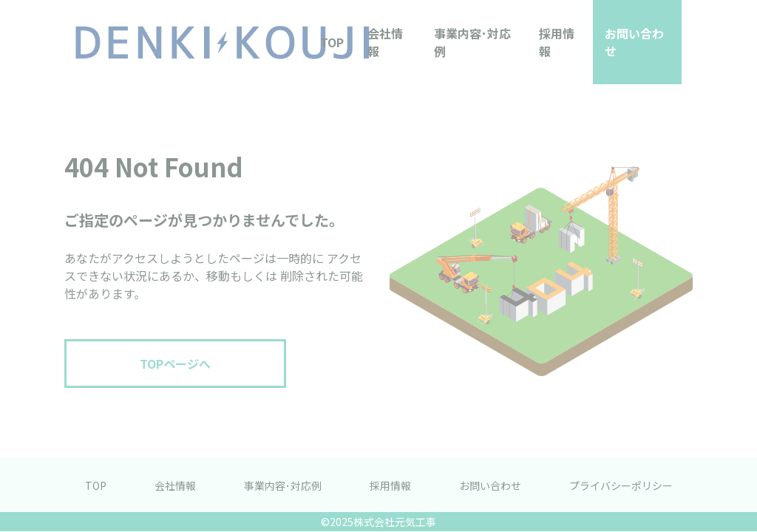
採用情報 (557, 42)
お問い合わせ (634, 42)
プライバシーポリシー (621, 485)
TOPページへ (175, 364)
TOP (332, 42)
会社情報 (385, 42)
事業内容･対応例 (472, 42)
